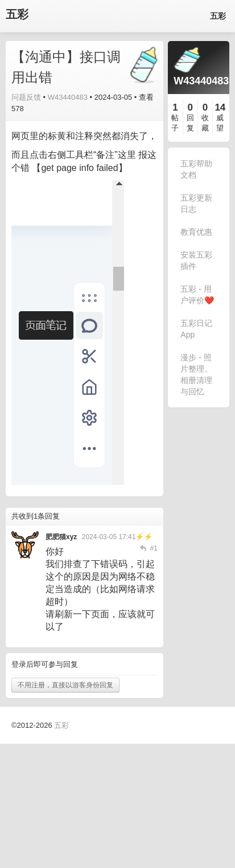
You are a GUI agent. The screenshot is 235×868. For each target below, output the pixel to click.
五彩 (17, 15)
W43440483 (68, 97)
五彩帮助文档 (196, 169)
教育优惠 (196, 232)
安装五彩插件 (196, 260)
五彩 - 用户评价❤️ (197, 295)
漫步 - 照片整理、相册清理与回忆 (196, 374)
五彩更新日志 (196, 203)
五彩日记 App (196, 329)
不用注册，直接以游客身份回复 (65, 685)
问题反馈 (26, 97)
